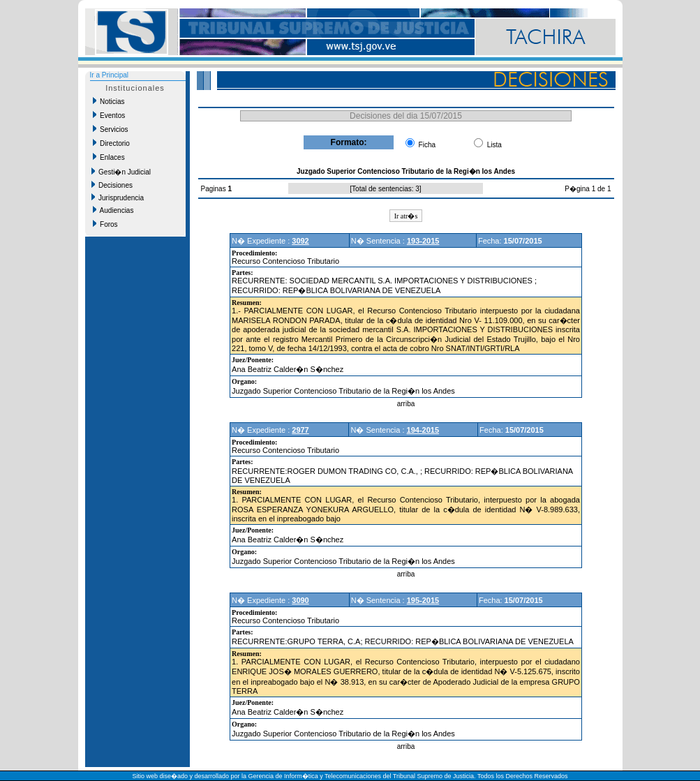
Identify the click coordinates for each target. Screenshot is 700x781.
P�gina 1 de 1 (588, 189)
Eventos (109, 115)
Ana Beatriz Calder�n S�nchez (288, 369)
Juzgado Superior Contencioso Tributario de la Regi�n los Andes (343, 391)
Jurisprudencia (118, 198)
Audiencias (113, 210)
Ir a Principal (110, 75)
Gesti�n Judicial (121, 172)
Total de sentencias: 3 (386, 189)
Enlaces (109, 157)
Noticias (109, 101)
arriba (406, 404)
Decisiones (112, 185)
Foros (105, 224)
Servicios (111, 129)
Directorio (111, 143)
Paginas (215, 189)
